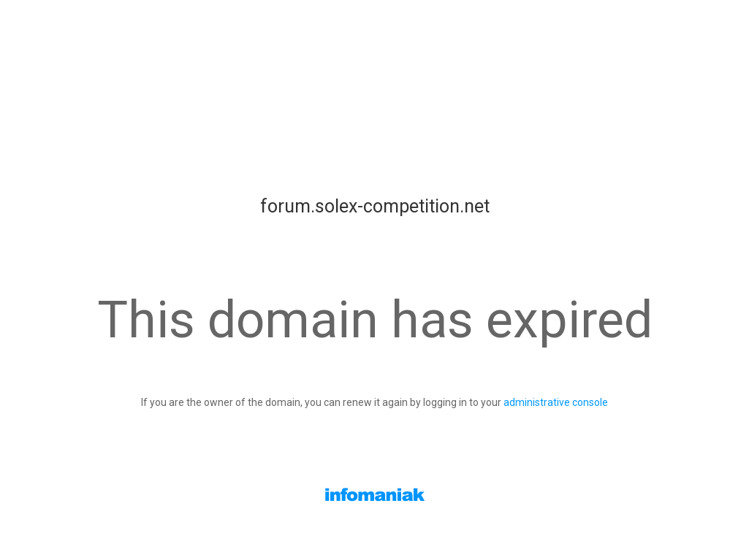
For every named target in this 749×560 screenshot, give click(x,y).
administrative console (556, 402)
